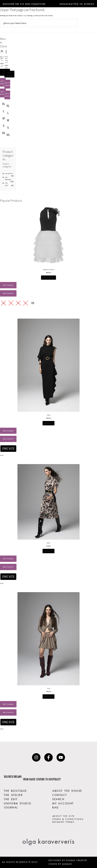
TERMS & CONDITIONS (68, 819)
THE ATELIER (13, 795)
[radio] (4, 104)
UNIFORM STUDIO (18, 803)
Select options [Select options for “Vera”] (49, 696)
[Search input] (36, 23)
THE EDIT (11, 799)
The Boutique (8, 178)
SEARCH (58, 799)
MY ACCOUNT (63, 803)
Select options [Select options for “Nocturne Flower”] (49, 278)
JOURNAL (11, 807)
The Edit (7, 184)
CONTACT (60, 795)
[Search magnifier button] (74, 23)
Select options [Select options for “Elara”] (49, 423)
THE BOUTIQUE (15, 790)
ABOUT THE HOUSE (67, 790)
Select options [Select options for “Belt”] (49, 551)
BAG (56, 807)
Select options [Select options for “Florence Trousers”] (9, 74)
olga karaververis (48, 841)
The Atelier (9, 173)
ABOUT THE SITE (64, 816)
